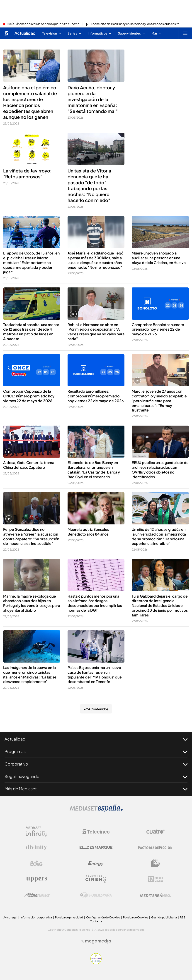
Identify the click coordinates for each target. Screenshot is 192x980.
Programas (96, 751)
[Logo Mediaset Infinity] (36, 832)
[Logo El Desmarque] (96, 847)
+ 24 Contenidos (96, 709)
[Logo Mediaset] (96, 811)
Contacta (96, 921)
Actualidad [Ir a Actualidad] (25, 33)
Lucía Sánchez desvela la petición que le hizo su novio (43, 24)
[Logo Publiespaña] (96, 895)
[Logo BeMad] (156, 863)
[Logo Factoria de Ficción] (156, 848)
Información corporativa (36, 917)
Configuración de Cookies (103, 917)
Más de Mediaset (96, 789)
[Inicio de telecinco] (6, 33)
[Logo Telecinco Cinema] (96, 879)
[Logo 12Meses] (155, 879)
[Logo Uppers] (36, 879)
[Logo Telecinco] (96, 832)
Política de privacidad (69, 917)
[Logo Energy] (96, 863)
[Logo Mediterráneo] (156, 895)
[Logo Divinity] (36, 848)
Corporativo (96, 764)
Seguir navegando (96, 776)
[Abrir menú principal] (185, 33)
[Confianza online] (96, 963)
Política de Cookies (136, 917)
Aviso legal (10, 917)
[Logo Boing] (36, 863)
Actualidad (96, 739)
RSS (183, 917)
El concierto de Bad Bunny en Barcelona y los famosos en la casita (134, 24)
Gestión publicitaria (164, 917)
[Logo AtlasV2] (37, 895)
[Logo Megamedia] (98, 941)
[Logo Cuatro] (156, 832)
